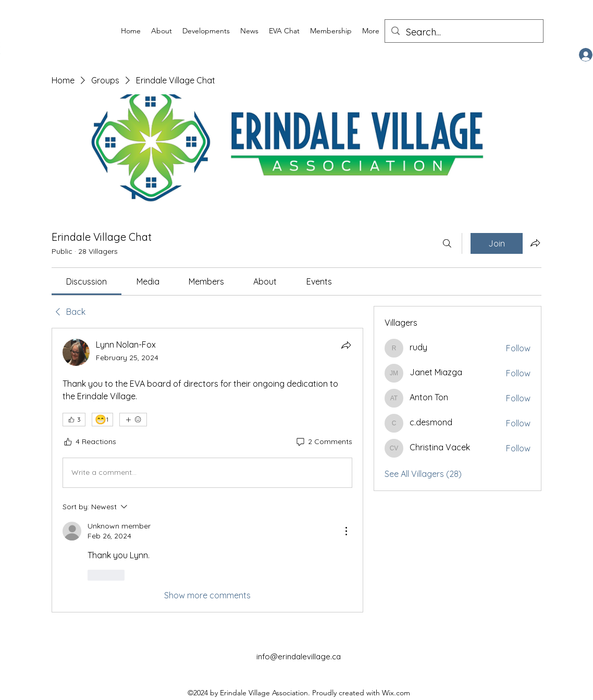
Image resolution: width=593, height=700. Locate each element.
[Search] (447, 243)
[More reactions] (133, 420)
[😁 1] (102, 420)
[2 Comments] (324, 442)
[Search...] (464, 32)
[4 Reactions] (89, 442)
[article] (207, 470)
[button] (162, 31)
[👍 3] (74, 420)
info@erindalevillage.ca (299, 656)
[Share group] (535, 243)
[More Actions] (346, 531)
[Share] (346, 345)
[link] (87, 281)
